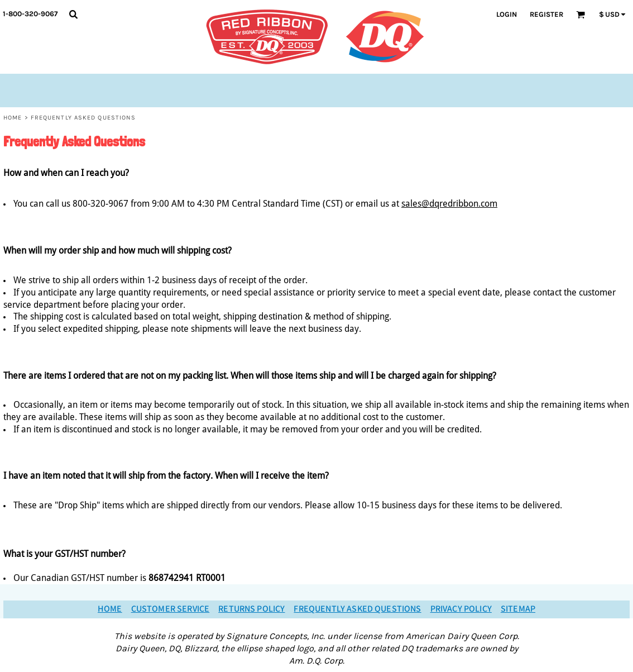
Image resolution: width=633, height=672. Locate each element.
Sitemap (518, 609)
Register (546, 14)
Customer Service (171, 609)
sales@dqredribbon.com (449, 204)
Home (13, 118)
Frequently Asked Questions (357, 609)
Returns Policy (251, 609)
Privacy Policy (461, 609)
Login (507, 14)
